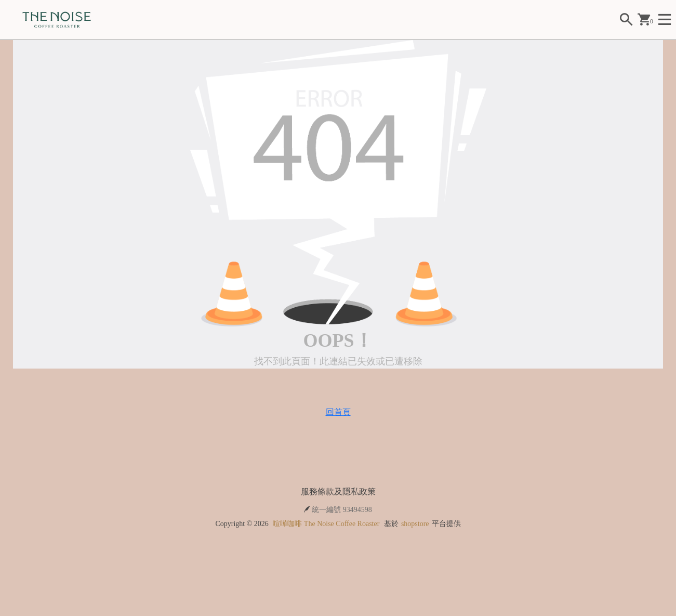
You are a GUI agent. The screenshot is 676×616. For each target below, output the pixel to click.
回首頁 (338, 412)
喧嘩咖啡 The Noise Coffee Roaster (326, 524)
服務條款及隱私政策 (338, 492)
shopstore (415, 524)
